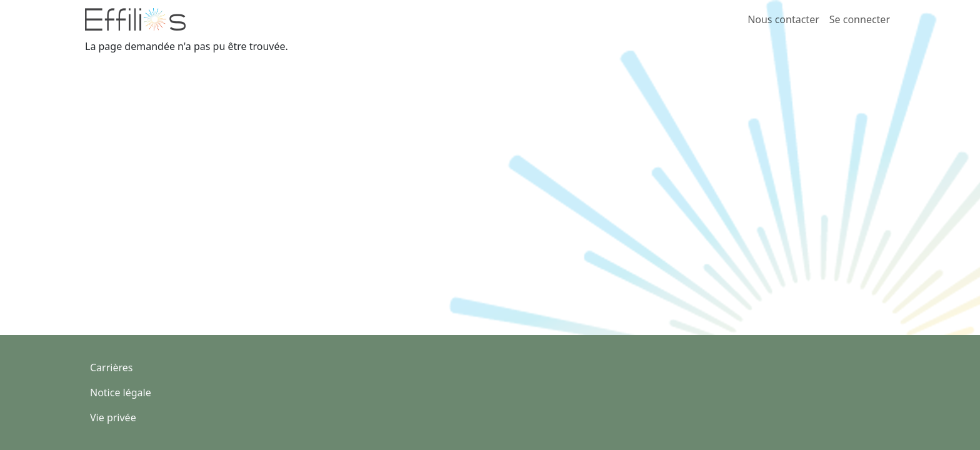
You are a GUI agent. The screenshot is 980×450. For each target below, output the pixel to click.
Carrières (111, 367)
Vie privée (113, 417)
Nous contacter (783, 19)
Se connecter (860, 19)
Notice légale (121, 392)
